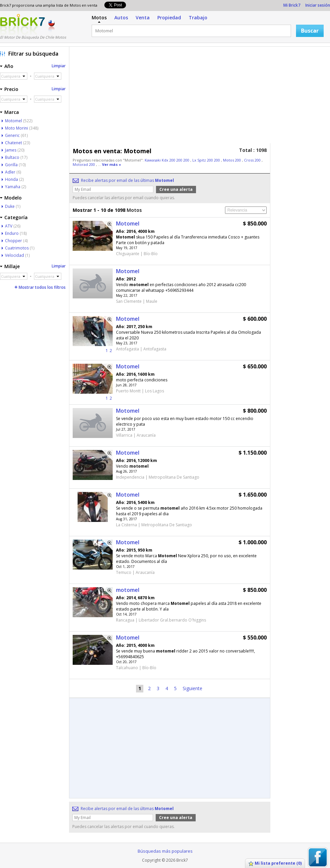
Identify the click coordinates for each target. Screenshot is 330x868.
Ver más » (111, 164)
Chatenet (13, 143)
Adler (10, 172)
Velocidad (14, 255)
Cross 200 (253, 160)
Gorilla (11, 165)
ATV (9, 226)
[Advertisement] (194, 97)
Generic (12, 135)
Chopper (13, 241)
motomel (128, 590)
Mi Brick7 (292, 5)
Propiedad (169, 17)
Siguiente (192, 688)
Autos (121, 17)
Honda (11, 179)
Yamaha (13, 187)
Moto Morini (16, 128)
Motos (99, 17)
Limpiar (59, 66)
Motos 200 (232, 160)
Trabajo (198, 17)
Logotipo (22, 24)
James (11, 150)
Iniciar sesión (318, 5)
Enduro (12, 233)
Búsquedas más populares (165, 851)
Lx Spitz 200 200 (207, 160)
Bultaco (12, 157)
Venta (143, 17)
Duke (10, 206)
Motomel (128, 223)
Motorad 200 (84, 164)
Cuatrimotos (17, 248)
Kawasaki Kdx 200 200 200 (167, 160)
